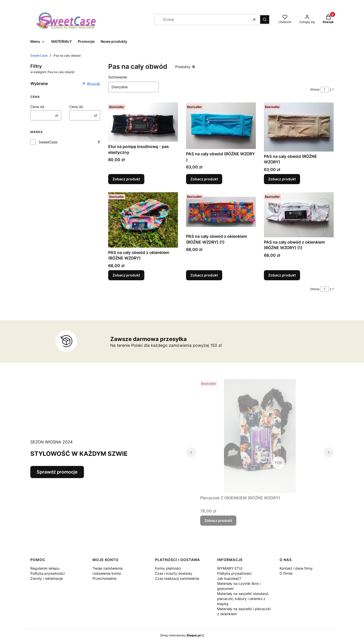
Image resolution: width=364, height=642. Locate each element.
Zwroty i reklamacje (47, 578)
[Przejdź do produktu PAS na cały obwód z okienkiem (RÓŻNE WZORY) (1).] (221, 212)
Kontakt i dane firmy (296, 568)
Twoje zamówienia (108, 568)
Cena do (76, 107)
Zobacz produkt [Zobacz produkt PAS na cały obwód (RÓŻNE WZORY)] (282, 179)
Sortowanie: (118, 77)
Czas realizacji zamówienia (177, 578)
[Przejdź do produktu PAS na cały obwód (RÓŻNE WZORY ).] (221, 126)
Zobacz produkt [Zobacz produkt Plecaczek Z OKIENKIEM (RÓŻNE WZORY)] (218, 520)
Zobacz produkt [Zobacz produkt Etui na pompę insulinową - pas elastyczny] (126, 179)
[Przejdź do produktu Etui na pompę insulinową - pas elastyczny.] (143, 122)
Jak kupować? (229, 578)
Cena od (37, 107)
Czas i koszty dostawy (174, 573)
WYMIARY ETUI (230, 568)
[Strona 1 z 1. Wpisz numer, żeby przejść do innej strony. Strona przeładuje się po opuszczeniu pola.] (325, 90)
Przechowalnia (105, 578)
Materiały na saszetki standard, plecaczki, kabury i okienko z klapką (243, 599)
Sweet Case (39, 56)
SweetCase (48, 142)
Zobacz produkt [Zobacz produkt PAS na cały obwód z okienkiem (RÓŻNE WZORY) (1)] (204, 275)
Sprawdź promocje (57, 472)
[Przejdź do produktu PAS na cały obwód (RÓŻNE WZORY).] (299, 127)
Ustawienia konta (107, 573)
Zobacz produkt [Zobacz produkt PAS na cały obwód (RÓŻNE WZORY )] (204, 179)
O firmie (286, 573)
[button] (265, 19)
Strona (315, 89)
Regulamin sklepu (45, 568)
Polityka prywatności (48, 573)
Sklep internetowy (180, 635)
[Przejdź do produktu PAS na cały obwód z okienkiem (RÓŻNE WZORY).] (143, 220)
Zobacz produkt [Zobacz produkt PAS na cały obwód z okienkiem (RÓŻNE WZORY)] (126, 275)
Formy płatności (168, 568)
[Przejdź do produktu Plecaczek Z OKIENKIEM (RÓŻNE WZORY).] (260, 436)
